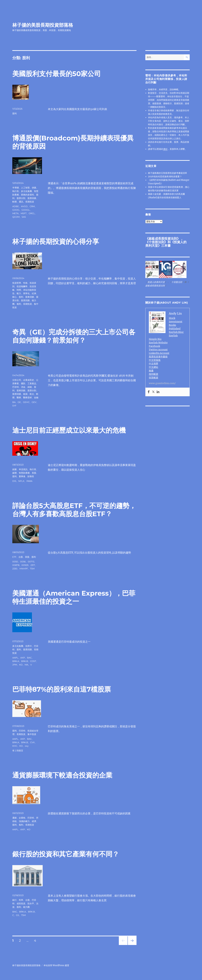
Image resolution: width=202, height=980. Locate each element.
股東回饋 (30, 297)
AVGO (24, 206)
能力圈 (26, 907)
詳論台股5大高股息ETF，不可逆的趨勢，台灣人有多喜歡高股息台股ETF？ (74, 510)
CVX (32, 742)
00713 (31, 562)
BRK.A (16, 661)
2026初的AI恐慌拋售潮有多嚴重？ (165, 177)
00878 (16, 565)
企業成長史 (29, 380)
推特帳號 (153, 374)
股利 (14, 113)
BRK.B (25, 661)
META (15, 213)
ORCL (32, 213)
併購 (34, 188)
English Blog (176, 332)
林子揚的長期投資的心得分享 (56, 241)
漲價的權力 (24, 821)
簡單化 (26, 293)
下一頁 (131, 945)
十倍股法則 (156, 242)
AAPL (15, 658)
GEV (34, 402)
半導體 (16, 188)
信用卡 (29, 646)
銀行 (14, 900)
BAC (29, 658)
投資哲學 (17, 283)
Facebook (154, 346)
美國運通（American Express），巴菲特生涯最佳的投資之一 (74, 597)
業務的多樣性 (27, 195)
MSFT (24, 213)
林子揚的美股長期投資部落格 (43, 25)
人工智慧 (25, 188)
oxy (27, 746)
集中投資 (32, 734)
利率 (21, 900)
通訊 (21, 202)
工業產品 (32, 383)
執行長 (16, 191)
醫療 (19, 397)
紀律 (34, 293)
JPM (15, 665)
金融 (36, 397)
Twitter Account (158, 350)
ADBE (16, 206)
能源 (25, 394)
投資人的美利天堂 (156, 282)
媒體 (14, 473)
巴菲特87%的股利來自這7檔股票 (62, 689)
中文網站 (153, 367)
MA (26, 665)
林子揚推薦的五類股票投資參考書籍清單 (167, 173)
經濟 (34, 821)
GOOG (16, 210)
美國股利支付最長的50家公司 (57, 74)
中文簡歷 (153, 364)
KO (21, 665)
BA (14, 402)
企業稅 (22, 818)
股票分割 (21, 198)
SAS (24, 217)
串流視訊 (23, 469)
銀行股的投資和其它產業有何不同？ (66, 854)
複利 (19, 304)
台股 (21, 557)
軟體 (14, 202)
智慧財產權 (24, 473)
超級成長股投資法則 (163, 238)
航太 (32, 394)
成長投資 (21, 903)
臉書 (151, 371)
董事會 (22, 476)
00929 (25, 565)
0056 (23, 562)
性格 (25, 283)
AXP (23, 658)
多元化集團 (26, 191)
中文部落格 (155, 360)
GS (17, 915)
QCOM (16, 217)
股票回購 (32, 198)
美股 (34, 473)
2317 (33, 565)
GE (19, 402)
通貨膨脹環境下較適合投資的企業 (62, 775)
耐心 (14, 297)
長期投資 (30, 202)
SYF (14, 406)
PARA (29, 481)
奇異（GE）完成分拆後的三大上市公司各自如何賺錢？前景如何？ (74, 336)
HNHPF (24, 569)
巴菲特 (16, 387)
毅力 (19, 293)
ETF (14, 557)
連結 (165, 149)
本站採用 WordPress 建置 (56, 965)
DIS (14, 481)
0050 (15, 562)
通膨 (14, 818)
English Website (158, 343)
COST (33, 661)
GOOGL (26, 210)
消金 (23, 387)
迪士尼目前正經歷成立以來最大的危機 (69, 430)
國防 (23, 383)
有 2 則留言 (18, 751)
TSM (32, 569)
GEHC (26, 402)
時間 (19, 290)
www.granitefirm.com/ (162, 383)
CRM (32, 206)
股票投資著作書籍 (158, 357)
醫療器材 (27, 397)
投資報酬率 (22, 286)
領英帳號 (153, 378)
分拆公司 (17, 380)
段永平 (31, 903)
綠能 (30, 387)
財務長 (31, 476)
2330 (15, 569)
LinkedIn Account (159, 353)
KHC (15, 746)
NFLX (21, 481)
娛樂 (14, 469)
